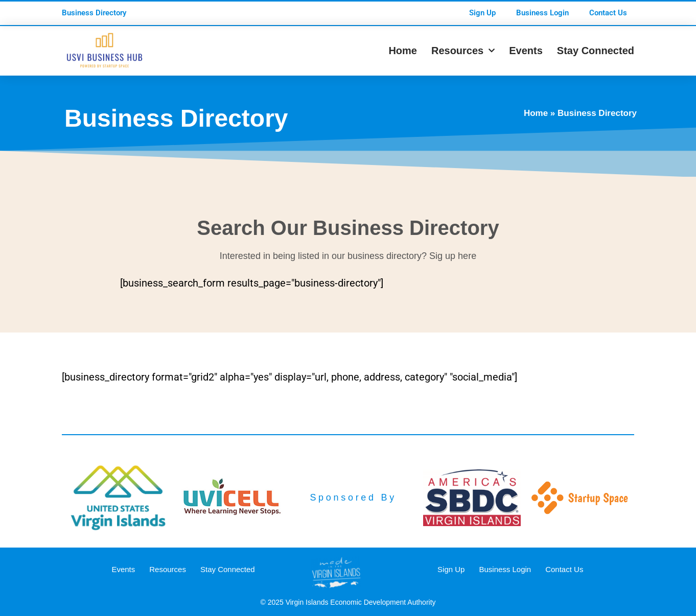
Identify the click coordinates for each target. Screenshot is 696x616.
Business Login (542, 13)
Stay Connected (596, 51)
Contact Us (608, 13)
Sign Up (482, 13)
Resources (463, 51)
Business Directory (94, 13)
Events (526, 51)
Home (403, 51)
